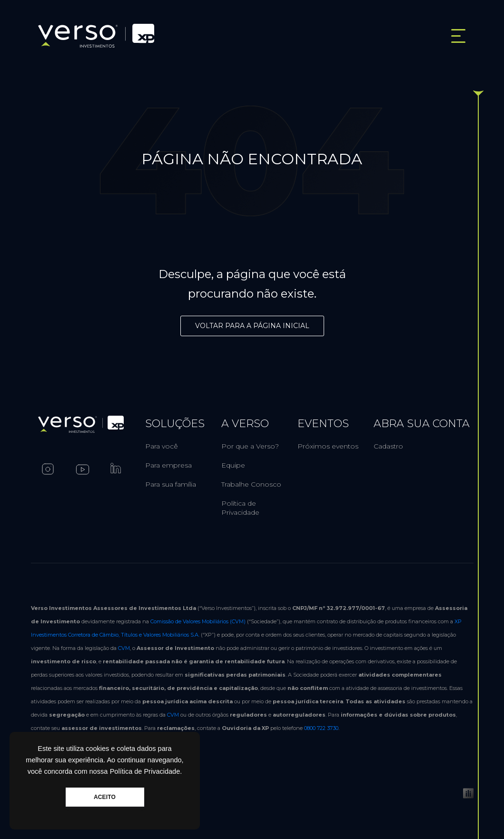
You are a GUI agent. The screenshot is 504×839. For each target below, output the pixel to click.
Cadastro (388, 446)
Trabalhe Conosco (251, 484)
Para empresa (168, 465)
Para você (162, 446)
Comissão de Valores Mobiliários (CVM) (198, 621)
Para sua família (171, 484)
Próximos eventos (328, 446)
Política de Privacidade (240, 508)
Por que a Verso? (250, 446)
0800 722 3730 (321, 728)
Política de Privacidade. (146, 771)
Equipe (233, 465)
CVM (124, 648)
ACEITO (105, 797)
